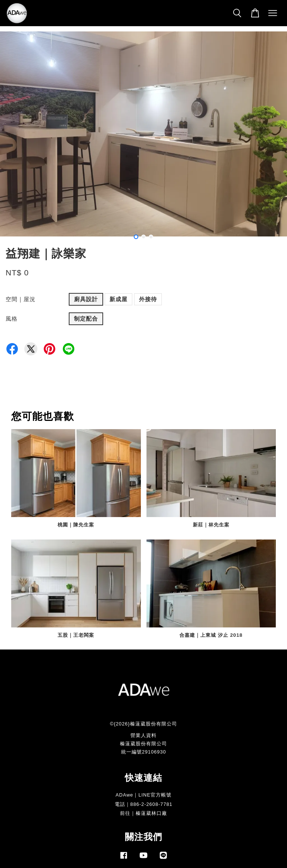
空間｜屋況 (21, 299)
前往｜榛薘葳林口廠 (143, 813)
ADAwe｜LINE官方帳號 (143, 795)
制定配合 (86, 319)
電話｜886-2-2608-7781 (144, 804)
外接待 (148, 299)
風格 (12, 319)
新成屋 (118, 299)
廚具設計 (86, 299)
